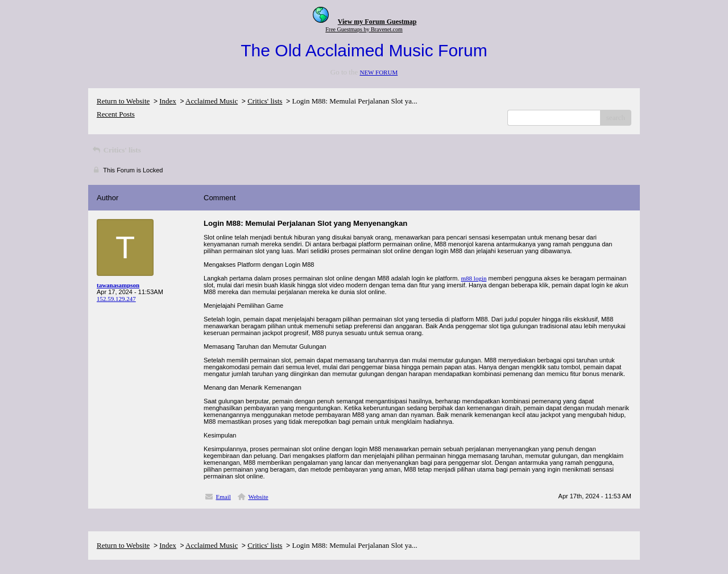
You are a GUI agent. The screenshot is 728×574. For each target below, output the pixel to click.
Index (168, 101)
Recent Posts (116, 114)
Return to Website (123, 101)
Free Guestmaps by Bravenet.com (364, 29)
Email (224, 497)
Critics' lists (265, 101)
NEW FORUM (379, 72)
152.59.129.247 (116, 299)
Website (258, 497)
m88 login (474, 278)
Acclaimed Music (212, 101)
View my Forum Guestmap (377, 22)
